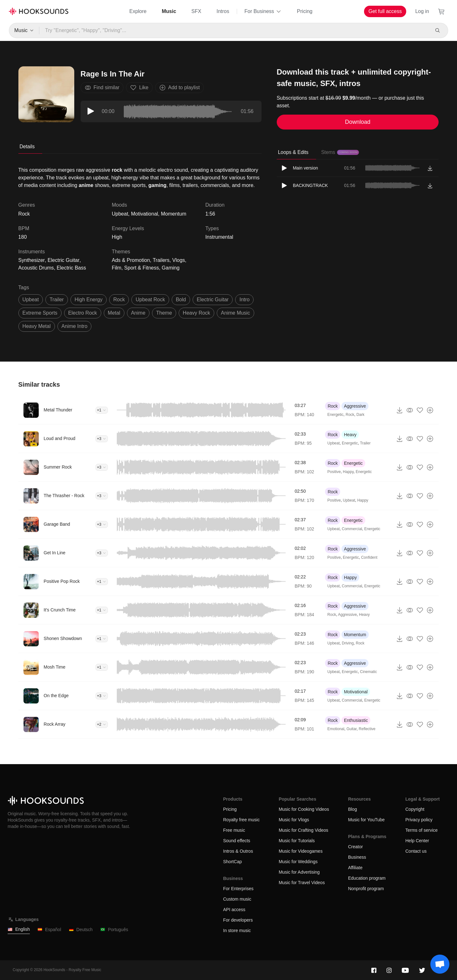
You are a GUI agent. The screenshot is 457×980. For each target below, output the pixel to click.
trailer (57, 300)
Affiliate (355, 868)
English (19, 929)
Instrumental (219, 237)
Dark (360, 415)
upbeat (31, 300)
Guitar (352, 729)
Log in (422, 11)
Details (27, 147)
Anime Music (235, 313)
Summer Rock (58, 467)
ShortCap (232, 862)
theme (164, 313)
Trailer (365, 443)
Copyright (415, 809)
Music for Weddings (298, 862)
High (117, 237)
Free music (234, 830)
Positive (334, 472)
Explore (138, 11)
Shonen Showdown (63, 638)
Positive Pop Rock (62, 581)
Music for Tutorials (297, 841)
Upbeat (120, 214)
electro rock (83, 313)
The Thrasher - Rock (64, 496)
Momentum (174, 214)
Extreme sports (40, 313)
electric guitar (213, 300)
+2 (102, 724)
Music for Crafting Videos (303, 830)
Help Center (417, 841)
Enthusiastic (356, 720)
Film (116, 268)
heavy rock (196, 313)
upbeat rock (150, 300)
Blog (353, 809)
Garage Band (57, 524)
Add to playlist (180, 88)
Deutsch (81, 930)
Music (169, 11)
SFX (196, 11)
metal (114, 313)
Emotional (336, 729)
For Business (263, 11)
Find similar (102, 88)
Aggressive (355, 406)
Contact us (416, 851)
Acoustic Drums (36, 268)
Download (358, 122)
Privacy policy (419, 820)
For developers (238, 920)
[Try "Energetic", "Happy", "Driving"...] (234, 30)
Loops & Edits (293, 152)
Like (139, 88)
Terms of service (421, 830)
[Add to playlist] (430, 410)
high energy (89, 300)
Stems (340, 152)
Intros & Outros (238, 851)
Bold (181, 300)
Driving (348, 643)
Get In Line (55, 553)
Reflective (367, 729)
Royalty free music (241, 820)
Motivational (145, 214)
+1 (102, 410)
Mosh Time (55, 667)
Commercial (352, 529)
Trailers (161, 260)
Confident (369, 557)
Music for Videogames (301, 851)
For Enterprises (238, 889)
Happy (348, 472)
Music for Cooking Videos (304, 809)
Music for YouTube (366, 820)
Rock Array (55, 724)
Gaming (171, 268)
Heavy (350, 435)
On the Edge (56, 696)
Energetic (336, 415)
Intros (223, 11)
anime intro (75, 326)
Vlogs (179, 260)
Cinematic (368, 672)
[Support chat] (440, 964)
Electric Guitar (63, 260)
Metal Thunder (58, 410)
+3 (102, 439)
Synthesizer (32, 260)
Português (114, 930)
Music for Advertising (299, 872)
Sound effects (237, 841)
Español (49, 930)
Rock (333, 406)
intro (244, 300)
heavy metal (37, 326)
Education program (367, 878)
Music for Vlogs (294, 820)
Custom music (237, 899)
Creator (356, 847)
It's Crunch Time (60, 610)
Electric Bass (71, 268)
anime (138, 313)
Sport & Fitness (141, 268)
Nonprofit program (366, 889)
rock (119, 300)
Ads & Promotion (131, 260)
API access (234, 910)
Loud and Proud (60, 438)
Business (357, 857)
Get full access (385, 11)
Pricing (305, 11)
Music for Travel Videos (302, 883)
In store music (237, 930)
